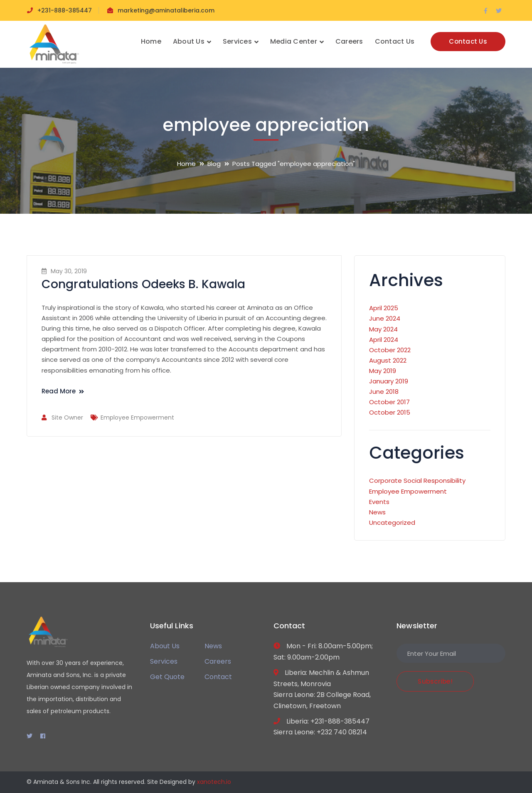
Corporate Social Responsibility (417, 480)
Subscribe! (435, 681)
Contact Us (468, 41)
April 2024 (384, 340)
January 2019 (389, 381)
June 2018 (384, 392)
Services (164, 661)
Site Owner (67, 417)
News (377, 512)
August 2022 (388, 360)
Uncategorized (392, 522)
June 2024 (385, 318)
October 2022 (390, 350)
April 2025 (384, 308)
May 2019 (383, 371)
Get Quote (167, 677)
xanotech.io (214, 782)
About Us (165, 646)
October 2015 (390, 412)
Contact (218, 677)
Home (186, 164)
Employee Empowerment (137, 417)
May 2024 (383, 329)
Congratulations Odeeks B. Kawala (143, 284)
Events (379, 502)
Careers (218, 661)
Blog (214, 164)
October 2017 (389, 402)
